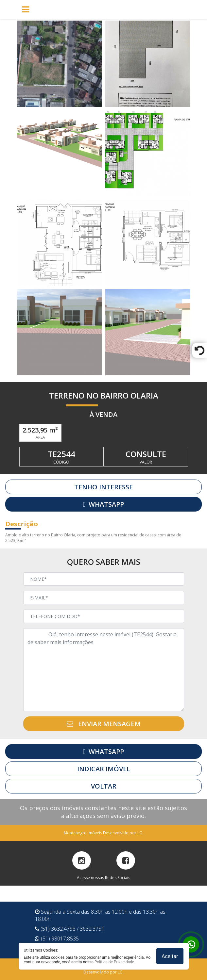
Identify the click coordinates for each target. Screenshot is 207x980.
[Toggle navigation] (107, 9)
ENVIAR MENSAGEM (104, 724)
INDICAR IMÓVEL (104, 769)
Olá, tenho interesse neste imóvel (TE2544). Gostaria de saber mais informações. (104, 670)
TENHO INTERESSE (103, 487)
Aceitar (170, 956)
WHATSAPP (103, 504)
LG (140, 833)
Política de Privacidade (114, 962)
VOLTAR (104, 786)
